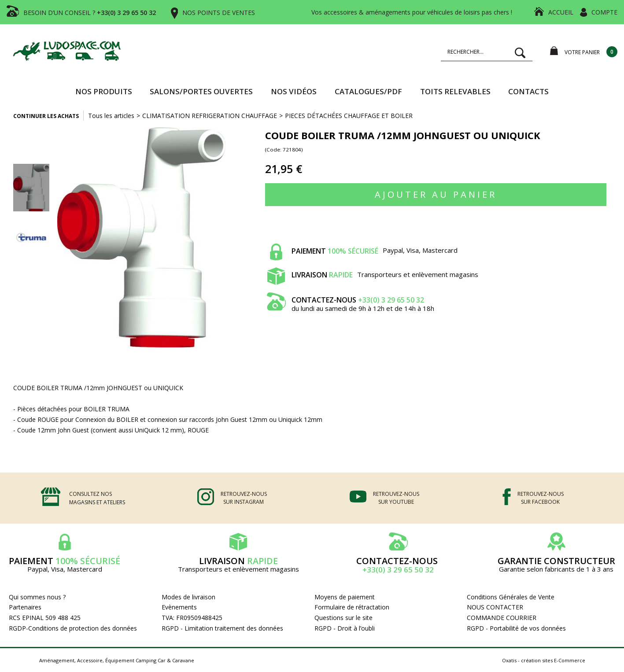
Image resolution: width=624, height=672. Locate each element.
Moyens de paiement (345, 597)
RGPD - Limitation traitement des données (222, 628)
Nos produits (104, 91)
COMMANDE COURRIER (502, 618)
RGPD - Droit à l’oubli (345, 628)
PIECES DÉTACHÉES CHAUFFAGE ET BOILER (349, 116)
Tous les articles (111, 116)
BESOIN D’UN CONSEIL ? (90, 13)
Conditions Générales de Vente (511, 597)
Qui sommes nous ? (37, 597)
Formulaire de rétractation (352, 607)
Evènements (179, 607)
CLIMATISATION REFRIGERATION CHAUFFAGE (210, 116)
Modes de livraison (188, 597)
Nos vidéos (294, 91)
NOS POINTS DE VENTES (219, 13)
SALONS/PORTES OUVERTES (201, 91)
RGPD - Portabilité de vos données (516, 628)
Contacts (528, 91)
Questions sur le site (343, 618)
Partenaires (25, 607)
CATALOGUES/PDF (368, 91)
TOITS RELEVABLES (455, 91)
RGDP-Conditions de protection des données (73, 628)
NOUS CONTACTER (495, 607)
